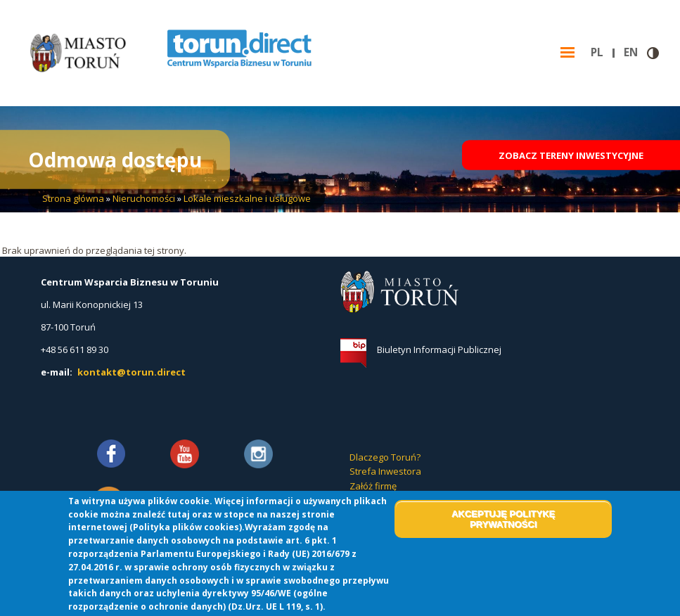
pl (603, 53)
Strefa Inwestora (385, 471)
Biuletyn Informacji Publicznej (439, 349)
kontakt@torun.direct (131, 372)
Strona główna (73, 198)
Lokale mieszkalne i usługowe (247, 198)
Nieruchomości (144, 198)
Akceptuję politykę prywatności (503, 519)
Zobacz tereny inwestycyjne (571, 159)
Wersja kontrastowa (653, 53)
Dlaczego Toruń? (385, 457)
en (635, 53)
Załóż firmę (373, 486)
